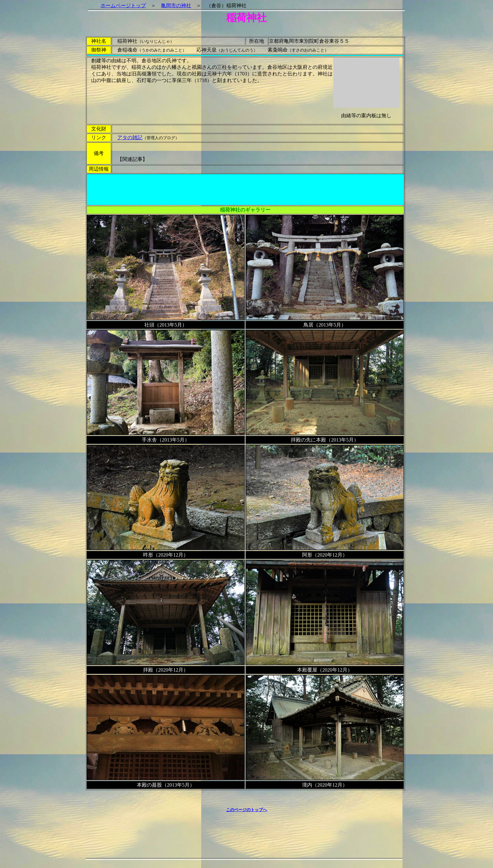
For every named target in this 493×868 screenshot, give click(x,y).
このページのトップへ (246, 810)
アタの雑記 (130, 137)
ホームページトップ (123, 5)
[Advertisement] (245, 190)
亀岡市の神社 (176, 5)
